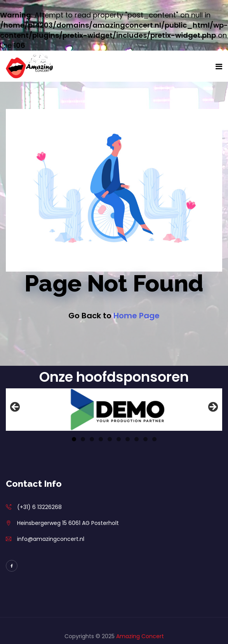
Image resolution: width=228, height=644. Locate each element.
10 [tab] (154, 439)
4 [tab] (101, 439)
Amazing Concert (140, 636)
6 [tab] (119, 439)
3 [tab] (92, 439)
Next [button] (212, 407)
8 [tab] (137, 439)
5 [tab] (110, 439)
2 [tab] (83, 439)
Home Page (137, 316)
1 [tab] (74, 439)
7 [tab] (128, 439)
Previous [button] (16, 407)
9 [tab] (145, 439)
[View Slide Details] (114, 410)
